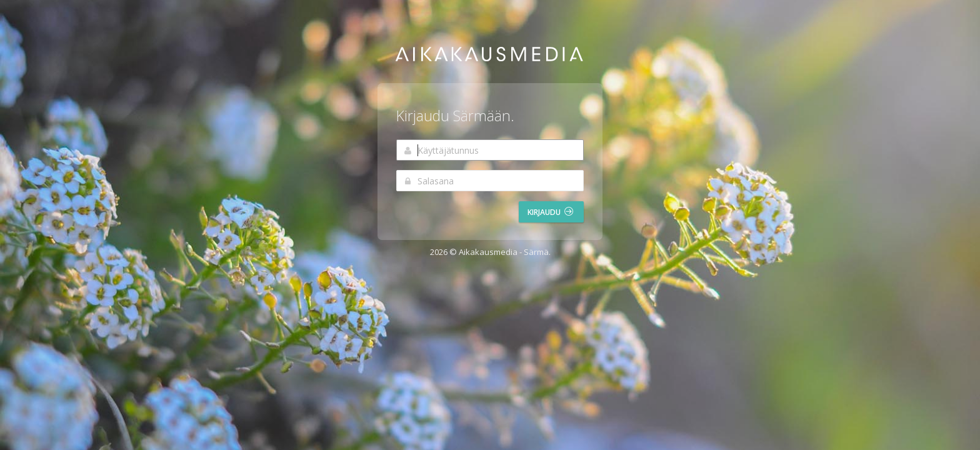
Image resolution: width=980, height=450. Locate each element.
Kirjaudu (550, 212)
